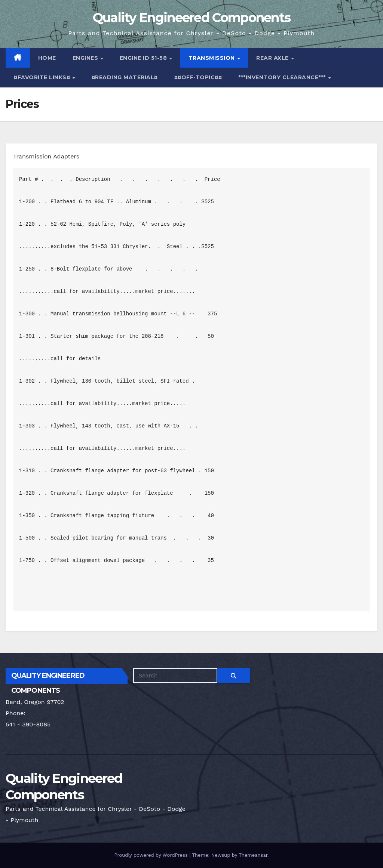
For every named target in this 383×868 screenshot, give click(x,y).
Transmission (213, 58)
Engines (86, 58)
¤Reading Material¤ (125, 77)
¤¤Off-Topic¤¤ (198, 77)
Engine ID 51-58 (144, 58)
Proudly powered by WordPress (152, 855)
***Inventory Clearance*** (283, 77)
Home (47, 58)
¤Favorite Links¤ (43, 77)
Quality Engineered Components (192, 18)
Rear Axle (273, 58)
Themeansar (253, 855)
